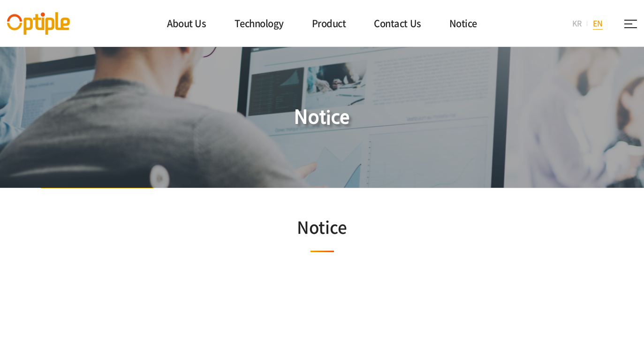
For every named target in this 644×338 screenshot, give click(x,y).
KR (577, 23)
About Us (186, 23)
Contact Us (397, 23)
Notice (463, 23)
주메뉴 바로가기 (0, 0)
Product (329, 23)
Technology (259, 23)
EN (598, 23)
